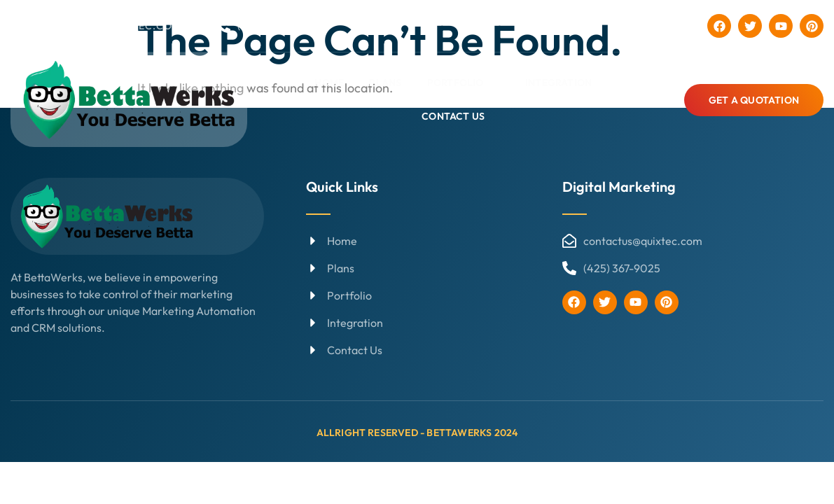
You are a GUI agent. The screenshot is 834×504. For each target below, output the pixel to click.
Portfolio (461, 83)
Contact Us (454, 115)
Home (330, 83)
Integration (558, 83)
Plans (386, 83)
